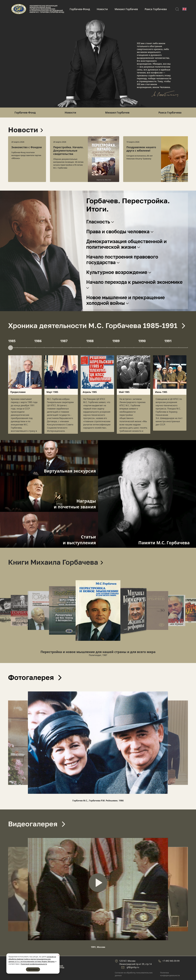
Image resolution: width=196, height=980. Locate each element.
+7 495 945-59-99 (171, 961)
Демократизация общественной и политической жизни (126, 244)
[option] (27, 159)
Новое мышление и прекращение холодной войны (126, 300)
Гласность (100, 222)
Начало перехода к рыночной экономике (135, 284)
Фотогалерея (35, 677)
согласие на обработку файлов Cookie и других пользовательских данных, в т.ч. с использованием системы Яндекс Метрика (32, 959)
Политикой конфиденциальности (34, 964)
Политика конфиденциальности (170, 974)
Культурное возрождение (119, 272)
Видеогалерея (37, 824)
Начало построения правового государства (122, 260)
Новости (102, 9)
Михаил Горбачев (126, 9)
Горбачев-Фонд (80, 9)
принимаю (33, 969)
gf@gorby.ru (133, 967)
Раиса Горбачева (156, 9)
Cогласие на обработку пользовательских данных (134, 974)
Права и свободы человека (120, 231)
